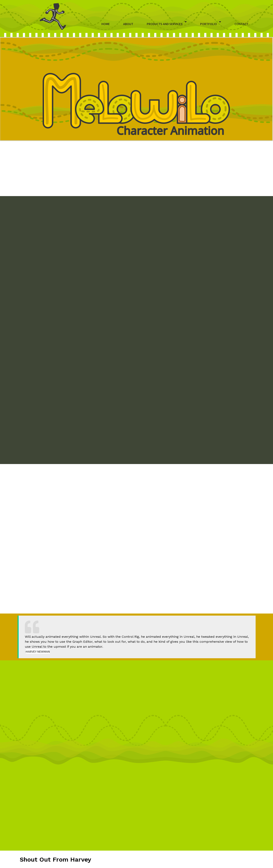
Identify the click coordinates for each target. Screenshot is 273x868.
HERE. (89, 695)
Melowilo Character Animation (143, 863)
